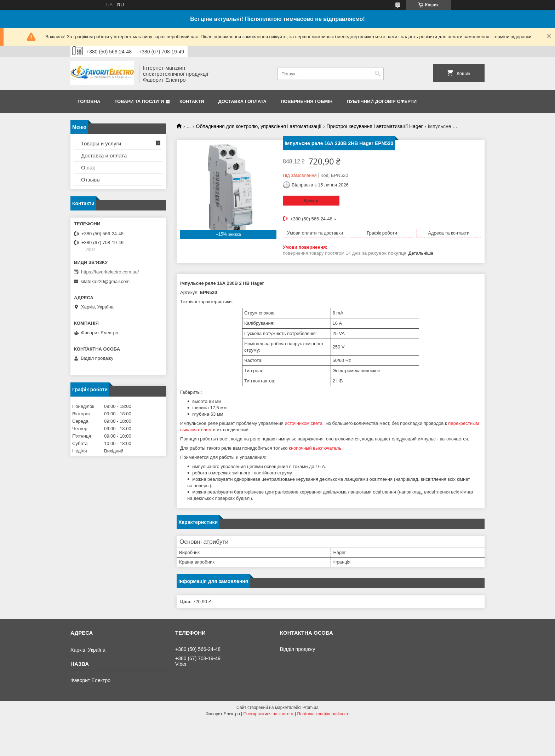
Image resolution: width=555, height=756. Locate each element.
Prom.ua (311, 708)
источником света (304, 423)
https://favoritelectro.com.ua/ (110, 272)
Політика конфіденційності (324, 714)
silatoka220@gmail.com (105, 281)
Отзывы (91, 180)
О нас (88, 168)
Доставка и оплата (104, 155)
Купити (311, 201)
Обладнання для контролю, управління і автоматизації (259, 126)
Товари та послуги (139, 101)
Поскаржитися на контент (268, 714)
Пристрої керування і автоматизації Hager (375, 126)
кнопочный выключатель (315, 448)
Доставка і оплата (242, 101)
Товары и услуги (101, 143)
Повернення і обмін (307, 101)
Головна (89, 101)
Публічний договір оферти (382, 101)
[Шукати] (377, 74)
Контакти (192, 101)
